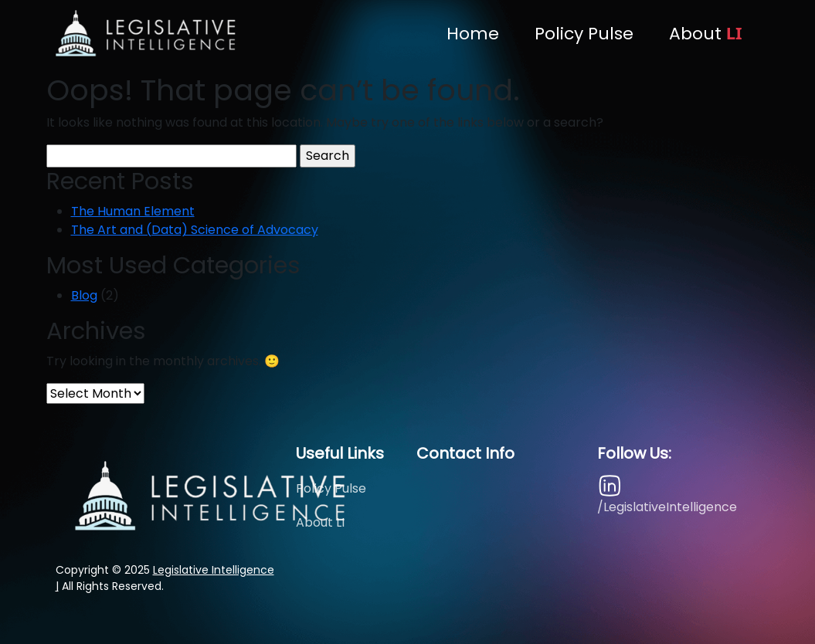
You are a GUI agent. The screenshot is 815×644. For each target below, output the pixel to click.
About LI (320, 522)
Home (473, 34)
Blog (84, 295)
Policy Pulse (584, 34)
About (706, 33)
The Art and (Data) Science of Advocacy (195, 230)
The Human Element (133, 211)
